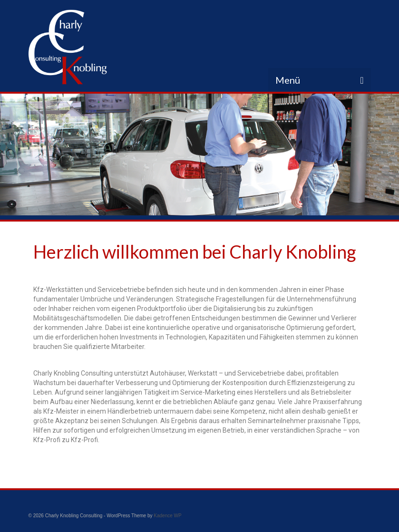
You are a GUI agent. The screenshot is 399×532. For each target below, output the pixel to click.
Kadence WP (167, 516)
